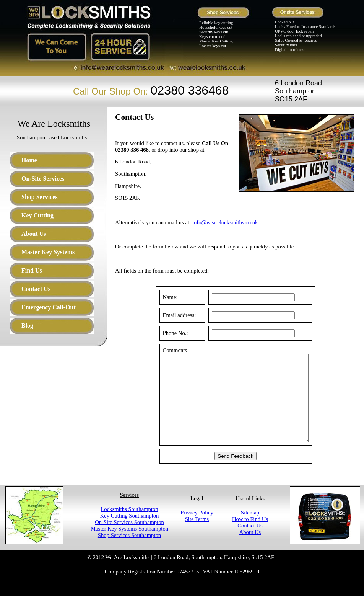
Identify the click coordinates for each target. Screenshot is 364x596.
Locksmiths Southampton (129, 526)
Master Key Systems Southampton (129, 546)
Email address (170, 315)
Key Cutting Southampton (130, 533)
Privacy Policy (197, 530)
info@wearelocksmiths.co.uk (225, 222)
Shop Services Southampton (129, 552)
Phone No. (166, 333)
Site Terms (197, 536)
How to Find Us (250, 536)
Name (161, 297)
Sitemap (250, 530)
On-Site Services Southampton (129, 539)
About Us (250, 549)
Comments (166, 350)
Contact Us (250, 543)
